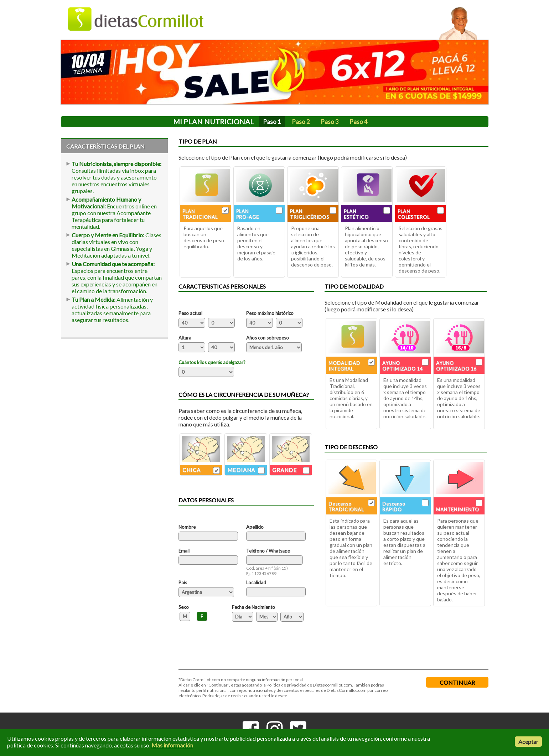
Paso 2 (301, 122)
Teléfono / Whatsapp (268, 551)
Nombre (187, 527)
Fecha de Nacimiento (253, 607)
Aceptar (528, 742)
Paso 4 (359, 122)
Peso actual (190, 313)
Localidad (256, 582)
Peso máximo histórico (270, 313)
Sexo (184, 607)
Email (184, 551)
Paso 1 (272, 122)
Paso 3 (330, 122)
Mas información (172, 745)
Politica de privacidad (286, 685)
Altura (185, 338)
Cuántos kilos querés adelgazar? (212, 362)
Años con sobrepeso (268, 338)
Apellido (255, 527)
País (183, 582)
